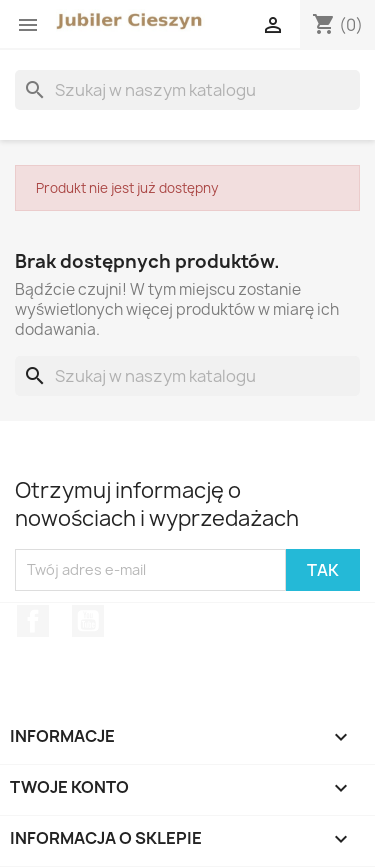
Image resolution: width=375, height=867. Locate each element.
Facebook (33, 621)
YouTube (88, 621)
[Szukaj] (187, 90)
